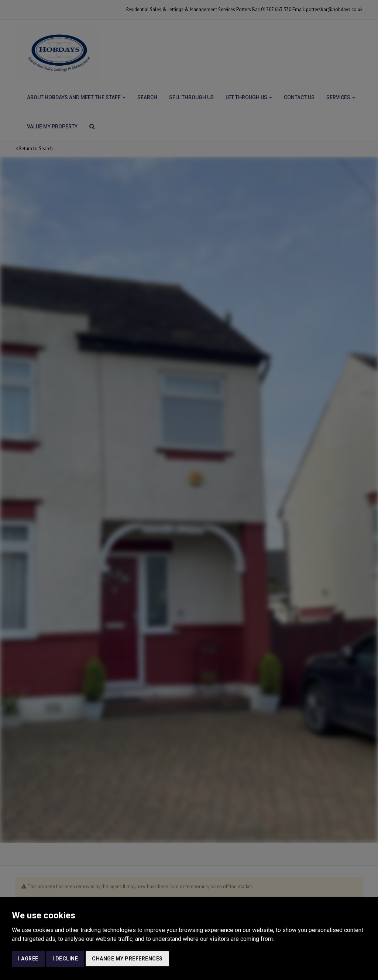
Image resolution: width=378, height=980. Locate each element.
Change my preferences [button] (127, 959)
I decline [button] (65, 959)
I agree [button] (28, 959)
